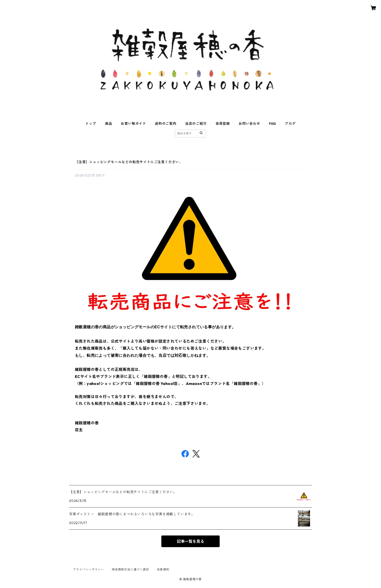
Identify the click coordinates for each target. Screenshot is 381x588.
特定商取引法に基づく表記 (130, 569)
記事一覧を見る (190, 541)
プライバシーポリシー (88, 569)
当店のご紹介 (196, 124)
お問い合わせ (249, 124)
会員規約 (163, 569)
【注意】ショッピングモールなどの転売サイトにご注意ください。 (129, 162)
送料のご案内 (166, 124)
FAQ (273, 124)
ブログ (290, 124)
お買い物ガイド (133, 124)
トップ (91, 124)
